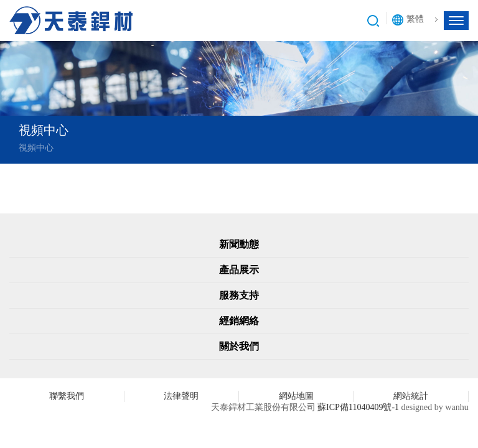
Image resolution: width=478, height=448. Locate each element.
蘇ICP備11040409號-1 (358, 407)
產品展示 (239, 270)
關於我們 (239, 346)
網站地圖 (296, 396)
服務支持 (239, 295)
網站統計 (411, 396)
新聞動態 (239, 244)
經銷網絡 (239, 321)
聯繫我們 (67, 396)
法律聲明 (181, 396)
